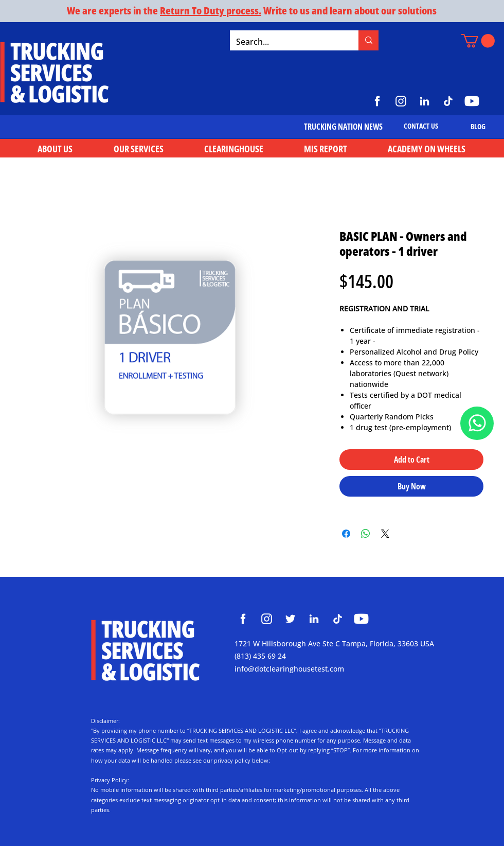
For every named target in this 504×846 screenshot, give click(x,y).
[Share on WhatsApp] (366, 534)
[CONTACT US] (421, 126)
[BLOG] (478, 126)
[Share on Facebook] (346, 534)
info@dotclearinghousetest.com (289, 669)
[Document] (477, 423)
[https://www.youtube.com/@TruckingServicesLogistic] (472, 101)
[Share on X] (385, 534)
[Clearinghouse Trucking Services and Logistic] (243, 619)
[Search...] (286, 42)
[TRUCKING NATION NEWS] (343, 127)
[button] (478, 41)
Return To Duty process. (211, 11)
